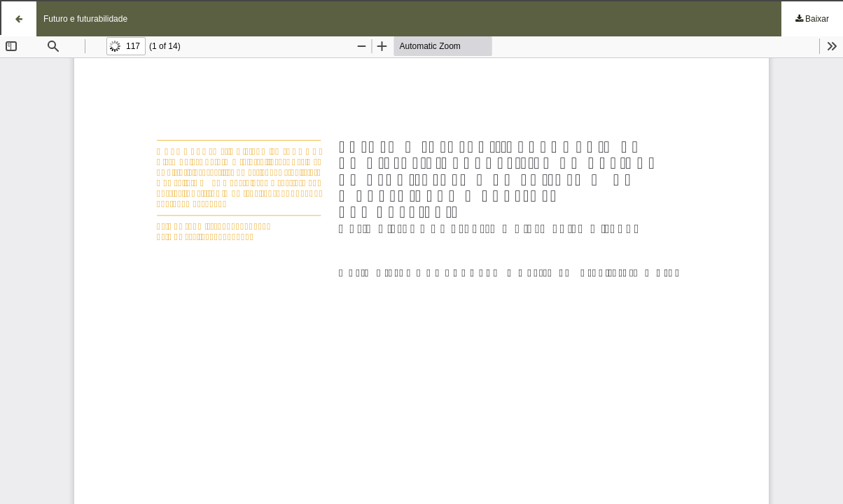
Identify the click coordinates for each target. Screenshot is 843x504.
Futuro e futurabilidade (85, 19)
